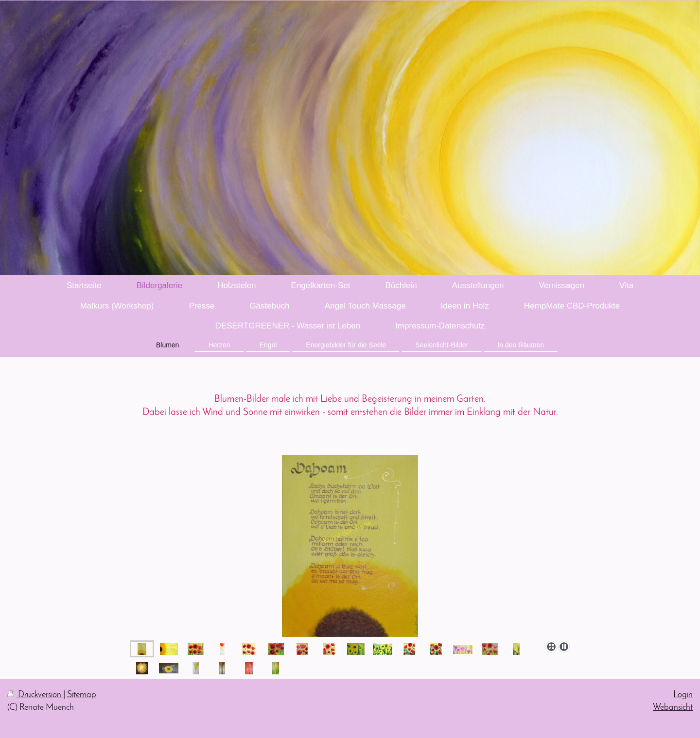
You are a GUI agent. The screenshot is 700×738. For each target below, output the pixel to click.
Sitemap (82, 695)
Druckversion (35, 695)
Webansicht (673, 708)
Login (683, 695)
